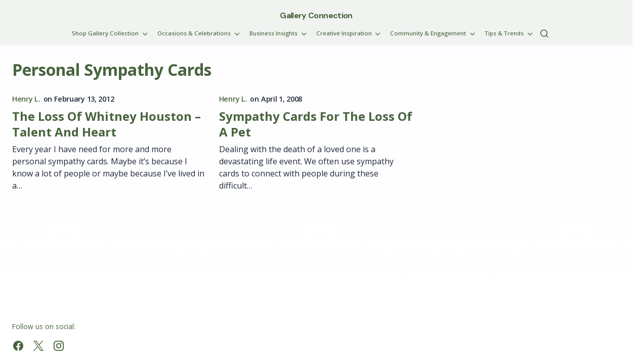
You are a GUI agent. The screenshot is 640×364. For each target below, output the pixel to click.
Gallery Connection (316, 15)
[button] (544, 33)
